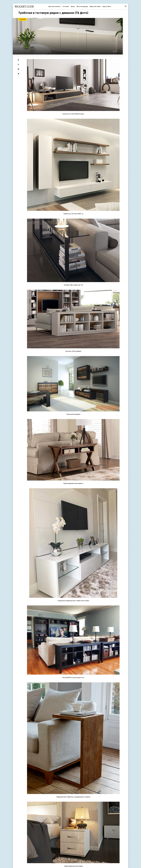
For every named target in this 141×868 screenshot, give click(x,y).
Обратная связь (95, 6)
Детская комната (54, 6)
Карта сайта (107, 6)
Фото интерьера (82, 6)
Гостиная (66, 6)
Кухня (73, 6)
